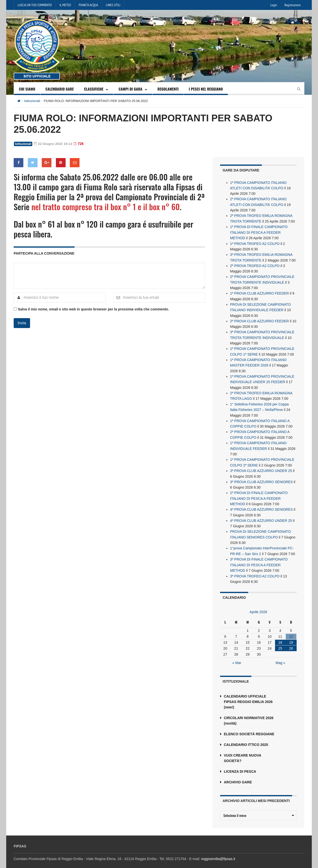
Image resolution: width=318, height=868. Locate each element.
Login (274, 5)
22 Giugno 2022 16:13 (54, 144)
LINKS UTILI (113, 5)
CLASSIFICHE (94, 89)
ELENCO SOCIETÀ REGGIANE (249, 728)
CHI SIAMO (27, 89)
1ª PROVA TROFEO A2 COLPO (255, 242)
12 (291, 630)
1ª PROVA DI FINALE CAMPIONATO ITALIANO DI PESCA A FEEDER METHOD (259, 232)
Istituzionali (32, 101)
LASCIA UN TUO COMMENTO (35, 5)
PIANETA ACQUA (88, 5)
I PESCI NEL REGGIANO (206, 89)
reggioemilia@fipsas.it (218, 853)
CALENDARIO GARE (60, 89)
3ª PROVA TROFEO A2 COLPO (255, 570)
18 (280, 636)
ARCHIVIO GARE (238, 776)
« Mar (237, 657)
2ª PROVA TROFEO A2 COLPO (255, 264)
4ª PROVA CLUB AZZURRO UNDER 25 (261, 515)
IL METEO (65, 5)
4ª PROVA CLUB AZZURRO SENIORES (261, 504)
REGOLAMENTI (168, 89)
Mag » (280, 657)
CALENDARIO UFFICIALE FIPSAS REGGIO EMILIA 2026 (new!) (248, 696)
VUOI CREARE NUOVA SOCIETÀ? (242, 752)
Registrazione (293, 5)
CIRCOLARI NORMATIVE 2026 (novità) (249, 714)
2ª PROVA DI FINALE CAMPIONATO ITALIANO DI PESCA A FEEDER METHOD (259, 494)
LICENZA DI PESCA (240, 765)
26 (291, 642)
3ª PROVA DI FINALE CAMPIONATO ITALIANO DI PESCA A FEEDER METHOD (259, 559)
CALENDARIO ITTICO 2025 (246, 738)
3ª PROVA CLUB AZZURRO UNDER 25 (261, 466)
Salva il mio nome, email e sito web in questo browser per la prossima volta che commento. (93, 309)
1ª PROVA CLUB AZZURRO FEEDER (259, 292)
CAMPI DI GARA (130, 89)
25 (280, 642)
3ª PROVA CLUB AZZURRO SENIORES (261, 477)
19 (291, 636)
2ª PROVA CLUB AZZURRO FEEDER (259, 319)
